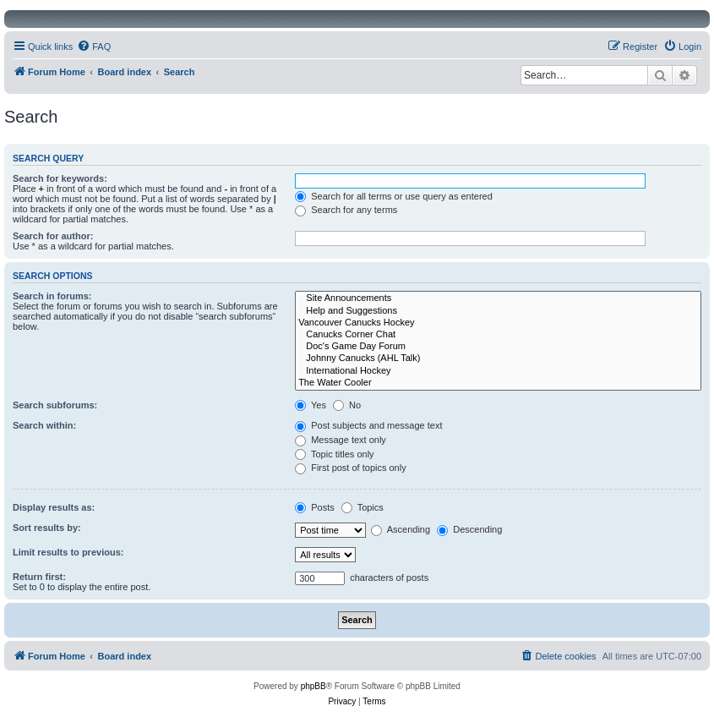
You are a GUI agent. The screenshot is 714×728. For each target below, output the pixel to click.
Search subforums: (55, 405)
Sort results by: (47, 528)
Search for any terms (346, 210)
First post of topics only (351, 468)
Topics (362, 507)
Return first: (39, 577)
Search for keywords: (60, 178)
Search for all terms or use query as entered (394, 196)
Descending (469, 529)
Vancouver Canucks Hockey (498, 323)
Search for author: (53, 236)
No (347, 405)
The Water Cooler (498, 383)
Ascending (401, 529)
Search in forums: (52, 296)
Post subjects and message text (368, 425)
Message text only (341, 440)
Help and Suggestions (498, 311)
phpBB (313, 686)
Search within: (44, 425)
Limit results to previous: (68, 552)
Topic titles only (334, 454)
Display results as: (54, 507)
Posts (315, 507)
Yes (311, 405)
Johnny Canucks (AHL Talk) (498, 359)
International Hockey (498, 371)
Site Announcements (498, 298)
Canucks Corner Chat (498, 335)
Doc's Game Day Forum (498, 347)
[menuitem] (94, 47)
